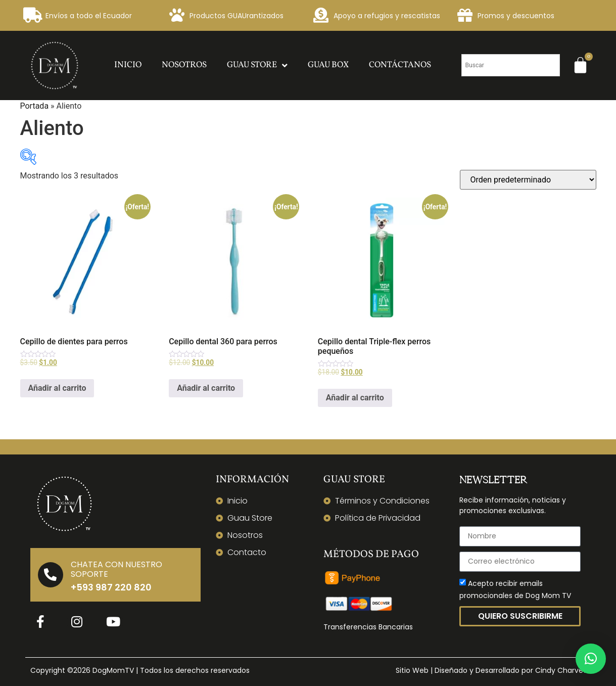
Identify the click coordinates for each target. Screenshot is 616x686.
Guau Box (328, 65)
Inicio (128, 65)
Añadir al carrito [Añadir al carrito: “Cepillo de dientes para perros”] (57, 388)
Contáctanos (400, 65)
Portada (35, 106)
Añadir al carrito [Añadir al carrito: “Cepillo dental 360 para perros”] (206, 388)
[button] (591, 659)
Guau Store (257, 65)
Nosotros (184, 65)
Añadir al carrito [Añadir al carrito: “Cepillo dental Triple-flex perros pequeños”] (355, 398)
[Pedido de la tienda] (528, 180)
